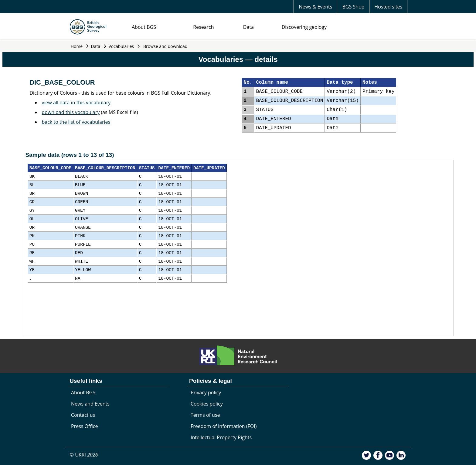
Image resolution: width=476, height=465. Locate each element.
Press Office (84, 426)
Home (77, 46)
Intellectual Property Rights (221, 437)
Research (203, 27)
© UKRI (84, 455)
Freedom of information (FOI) (224, 426)
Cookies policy (207, 404)
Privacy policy (206, 393)
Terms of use (205, 415)
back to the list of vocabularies (76, 122)
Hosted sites (388, 7)
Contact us (83, 415)
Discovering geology (304, 27)
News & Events (315, 7)
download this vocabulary (71, 112)
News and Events (90, 404)
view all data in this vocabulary (76, 103)
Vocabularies (121, 46)
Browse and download (165, 46)
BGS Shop (353, 7)
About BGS (144, 27)
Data (248, 27)
